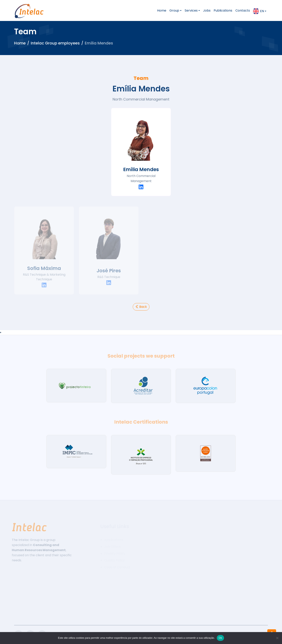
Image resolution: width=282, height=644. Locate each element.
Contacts (243, 10)
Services (191, 10)
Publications (223, 10)
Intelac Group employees (55, 43)
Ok (220, 638)
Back (141, 307)
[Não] (277, 638)
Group (174, 10)
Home (162, 10)
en (258, 11)
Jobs (207, 10)
